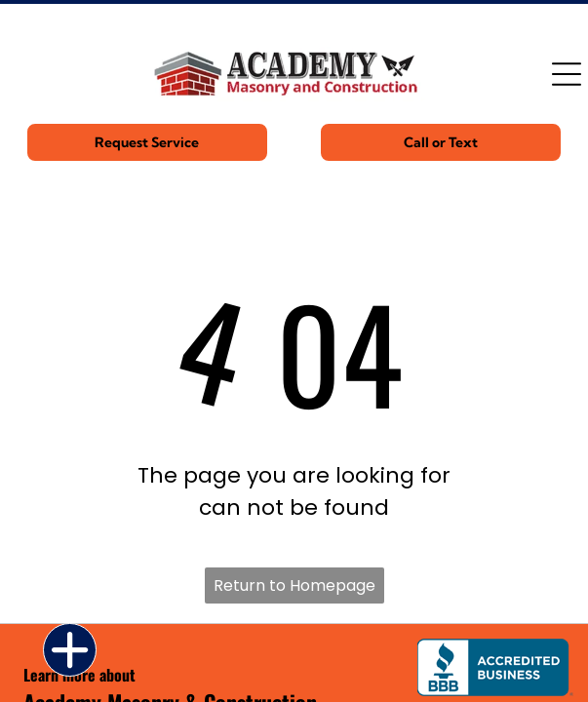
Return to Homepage (294, 585)
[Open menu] (567, 74)
